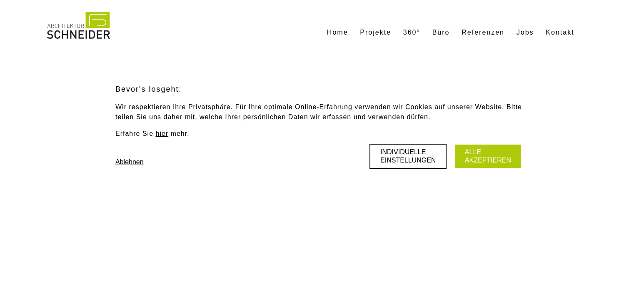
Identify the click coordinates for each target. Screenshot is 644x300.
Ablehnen (130, 162)
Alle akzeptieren (488, 156)
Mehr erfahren (358, 274)
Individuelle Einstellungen (408, 156)
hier (162, 134)
